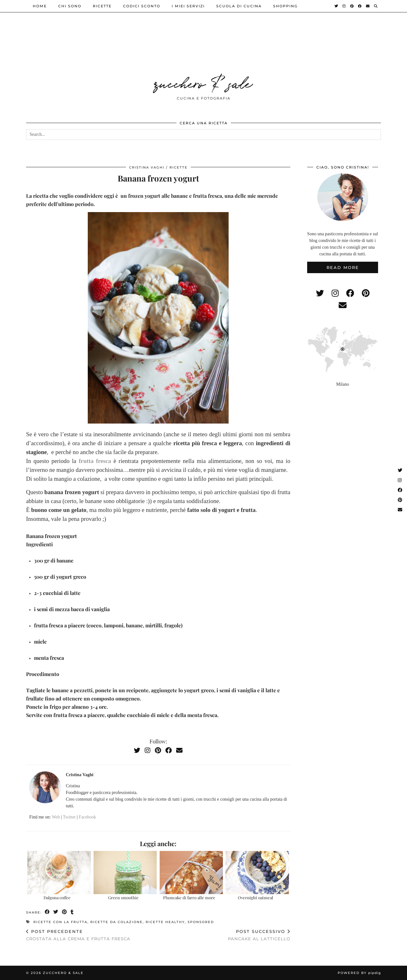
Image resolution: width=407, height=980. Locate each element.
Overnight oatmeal (255, 897)
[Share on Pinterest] (65, 912)
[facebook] (350, 293)
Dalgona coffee (57, 897)
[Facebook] (360, 6)
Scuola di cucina (239, 6)
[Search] (376, 6)
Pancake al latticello (259, 935)
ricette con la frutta (60, 922)
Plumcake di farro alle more (189, 897)
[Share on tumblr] (72, 912)
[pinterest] (366, 293)
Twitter (69, 817)
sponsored (201, 922)
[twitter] (320, 293)
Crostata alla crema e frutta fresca (78, 935)
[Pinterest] (352, 6)
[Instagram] (344, 6)
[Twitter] (337, 6)
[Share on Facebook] (48, 912)
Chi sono (70, 6)
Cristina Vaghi (147, 167)
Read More (343, 267)
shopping (285, 6)
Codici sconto (142, 6)
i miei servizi (188, 6)
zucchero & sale (203, 82)
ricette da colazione (117, 922)
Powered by (359, 973)
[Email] (368, 6)
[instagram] (335, 293)
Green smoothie (123, 897)
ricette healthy (165, 922)
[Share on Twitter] (56, 912)
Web (56, 817)
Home (40, 6)
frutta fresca (95, 461)
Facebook (87, 817)
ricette (102, 6)
